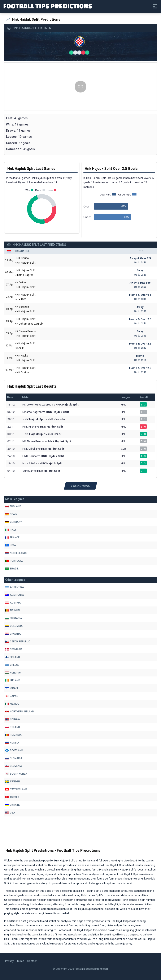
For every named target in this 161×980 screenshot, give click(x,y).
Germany (14, 522)
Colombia (14, 626)
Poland (13, 727)
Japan (12, 696)
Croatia (13, 634)
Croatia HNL (22, 251)
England (13, 506)
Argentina (15, 587)
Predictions (81, 486)
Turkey (12, 797)
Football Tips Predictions (48, 6)
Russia (12, 743)
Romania (13, 735)
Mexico (12, 704)
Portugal (14, 561)
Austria (13, 603)
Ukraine (13, 805)
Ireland (13, 680)
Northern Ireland (20, 712)
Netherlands (16, 553)
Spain (11, 514)
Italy (11, 530)
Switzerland (16, 789)
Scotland (14, 750)
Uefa (11, 545)
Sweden (13, 782)
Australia (15, 595)
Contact (32, 961)
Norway (13, 719)
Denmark (14, 649)
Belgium (13, 610)
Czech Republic (18, 642)
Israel (12, 688)
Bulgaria (14, 618)
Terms (20, 961)
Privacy (9, 961)
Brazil (12, 569)
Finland (13, 657)
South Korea (16, 774)
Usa (10, 813)
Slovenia (14, 766)
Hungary (13, 673)
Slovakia (14, 758)
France (12, 538)
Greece (12, 665)
